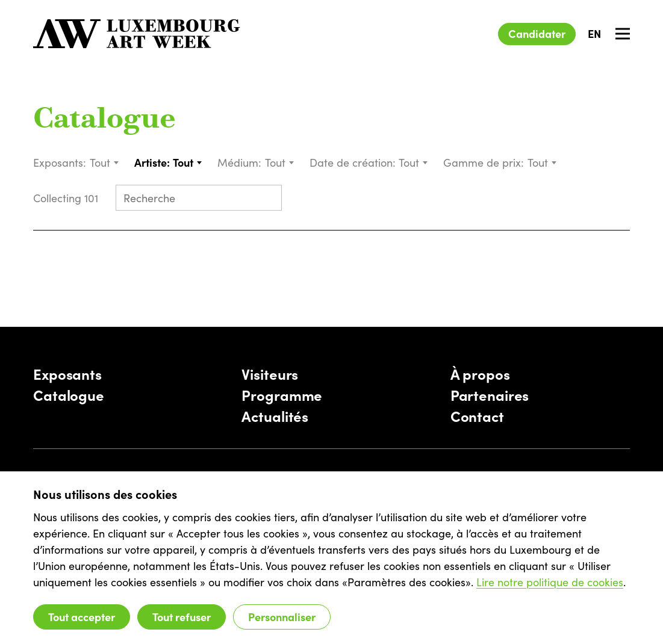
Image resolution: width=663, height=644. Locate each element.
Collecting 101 (67, 198)
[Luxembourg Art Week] (137, 34)
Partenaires (490, 395)
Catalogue (104, 120)
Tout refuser (182, 617)
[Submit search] (267, 199)
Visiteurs (270, 373)
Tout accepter (82, 617)
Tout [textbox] (100, 162)
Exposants (67, 373)
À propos (480, 373)
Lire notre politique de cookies (550, 582)
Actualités (275, 416)
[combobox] (105, 162)
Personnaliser (282, 617)
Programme (282, 395)
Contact (477, 416)
